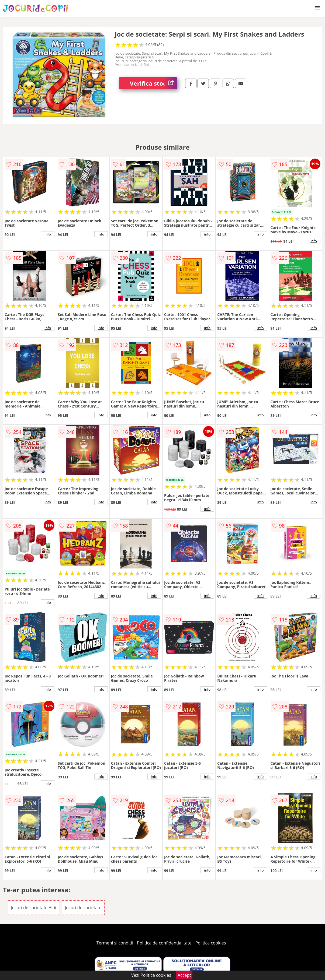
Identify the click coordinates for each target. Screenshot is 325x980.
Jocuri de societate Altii (33, 908)
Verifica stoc (153, 83)
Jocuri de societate (83, 908)
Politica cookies (211, 943)
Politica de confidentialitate (164, 943)
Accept (184, 975)
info (48, 234)
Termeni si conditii (115, 943)
